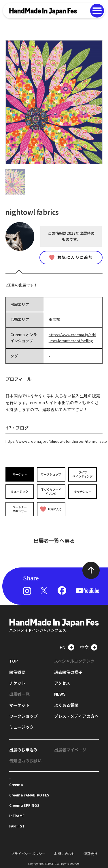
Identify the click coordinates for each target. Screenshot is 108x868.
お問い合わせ (65, 853)
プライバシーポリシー (28, 853)
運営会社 (90, 853)
